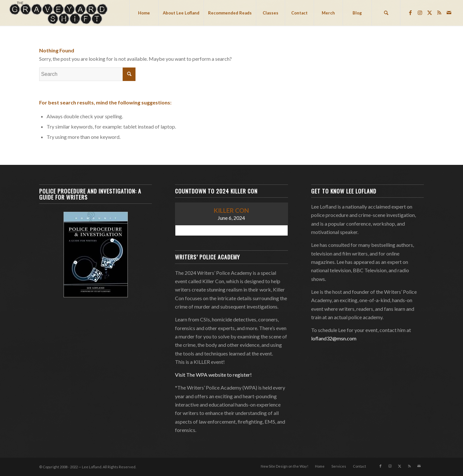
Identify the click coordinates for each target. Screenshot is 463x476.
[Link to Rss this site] (439, 13)
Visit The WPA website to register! (213, 375)
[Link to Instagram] (420, 13)
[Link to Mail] (449, 13)
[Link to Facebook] (410, 13)
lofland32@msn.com (334, 338)
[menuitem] (144, 13)
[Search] (386, 13)
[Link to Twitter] (430, 13)
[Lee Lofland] (59, 13)
